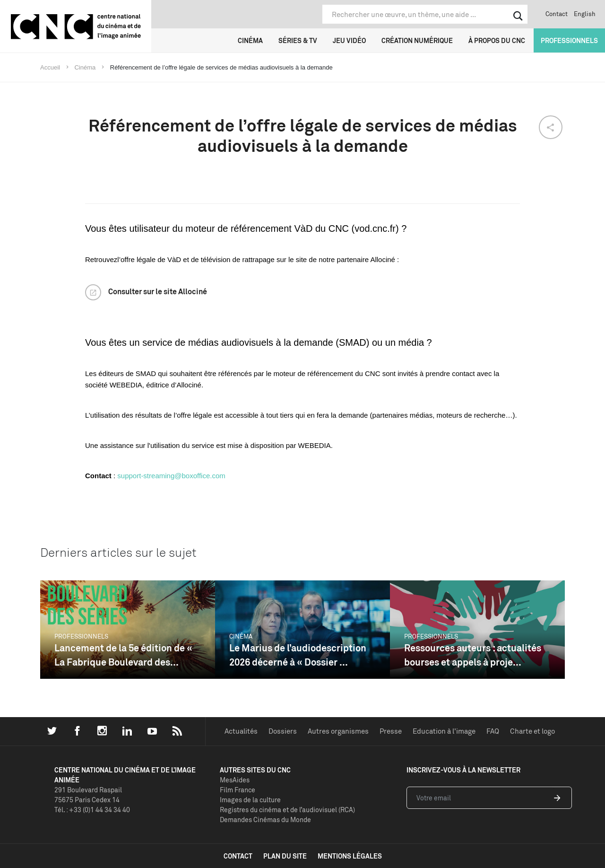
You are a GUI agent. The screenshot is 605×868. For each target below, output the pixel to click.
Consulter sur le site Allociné (158, 291)
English (585, 14)
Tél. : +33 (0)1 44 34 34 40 (92, 810)
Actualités (241, 731)
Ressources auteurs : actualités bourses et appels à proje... (473, 655)
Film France (238, 790)
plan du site (285, 856)
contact (238, 856)
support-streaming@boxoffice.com (171, 476)
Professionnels (569, 40)
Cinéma (250, 40)
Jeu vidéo (349, 40)
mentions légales (350, 856)
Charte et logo (532, 731)
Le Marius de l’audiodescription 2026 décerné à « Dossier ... (298, 655)
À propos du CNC (497, 40)
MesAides (235, 780)
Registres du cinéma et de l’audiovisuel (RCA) (287, 810)
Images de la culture (250, 800)
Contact (557, 14)
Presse (391, 731)
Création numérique (417, 40)
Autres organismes (338, 731)
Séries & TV (298, 40)
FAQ (493, 731)
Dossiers (283, 731)
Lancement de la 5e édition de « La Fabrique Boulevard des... (123, 655)
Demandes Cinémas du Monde (265, 820)
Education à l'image (444, 731)
